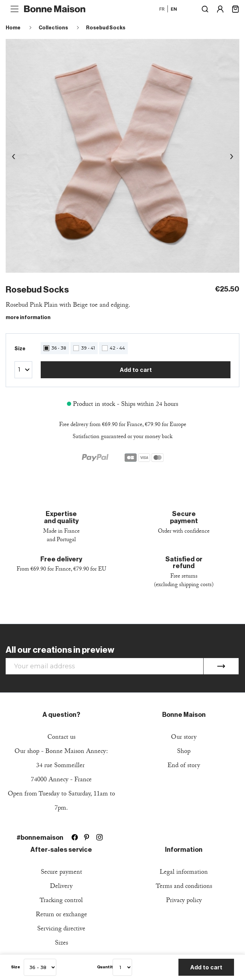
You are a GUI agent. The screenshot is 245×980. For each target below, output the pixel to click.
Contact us (61, 738)
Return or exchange (61, 915)
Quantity (103, 967)
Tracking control (61, 901)
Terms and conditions (184, 887)
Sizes (61, 944)
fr (162, 9)
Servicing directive (61, 930)
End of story (184, 766)
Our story (184, 738)
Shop (184, 752)
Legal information (184, 873)
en (174, 9)
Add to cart (136, 370)
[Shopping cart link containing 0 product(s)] (235, 8)
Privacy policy (184, 901)
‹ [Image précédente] (13, 156)
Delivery (61, 887)
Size (16, 967)
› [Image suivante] (232, 156)
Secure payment (61, 873)
